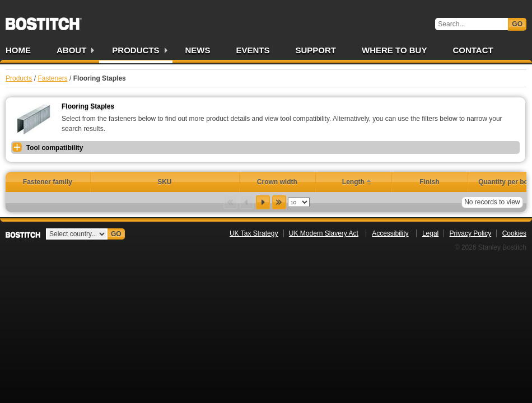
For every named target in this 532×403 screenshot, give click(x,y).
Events (253, 50)
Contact (473, 50)
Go (517, 24)
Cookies (514, 233)
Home (18, 50)
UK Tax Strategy (254, 233)
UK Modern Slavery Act (324, 233)
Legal (430, 233)
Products (136, 50)
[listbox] (299, 202)
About (71, 50)
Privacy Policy (471, 233)
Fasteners (52, 78)
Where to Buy (394, 50)
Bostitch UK (44, 20)
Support (316, 50)
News (198, 50)
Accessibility (390, 233)
